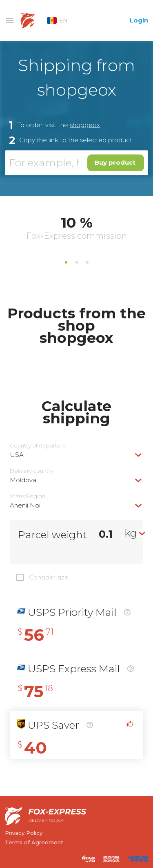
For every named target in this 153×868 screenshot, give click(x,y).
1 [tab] (66, 262)
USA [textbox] (17, 455)
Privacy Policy (24, 833)
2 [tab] (77, 262)
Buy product (115, 162)
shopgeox (85, 125)
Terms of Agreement (34, 842)
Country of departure (38, 446)
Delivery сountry (32, 471)
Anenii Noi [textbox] (25, 505)
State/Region (28, 496)
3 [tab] (87, 262)
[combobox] (76, 455)
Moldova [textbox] (23, 480)
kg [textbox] (131, 533)
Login (139, 20)
